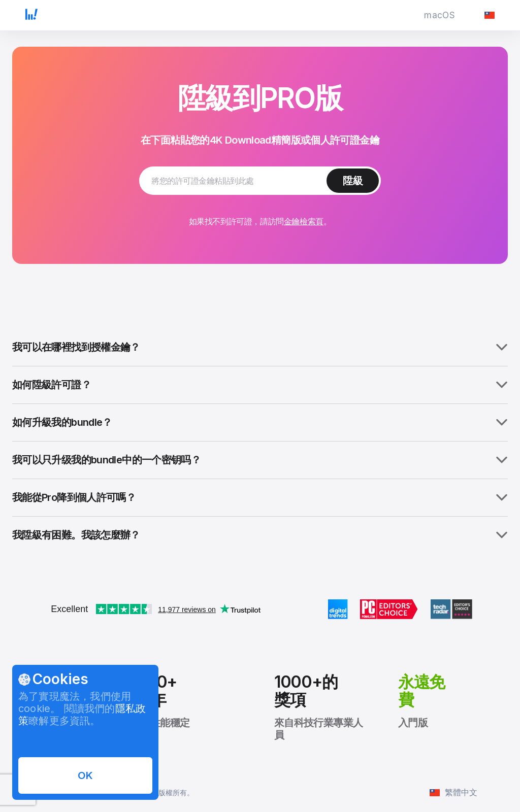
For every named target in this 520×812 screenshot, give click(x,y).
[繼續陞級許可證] (353, 181)
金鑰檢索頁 (304, 221)
